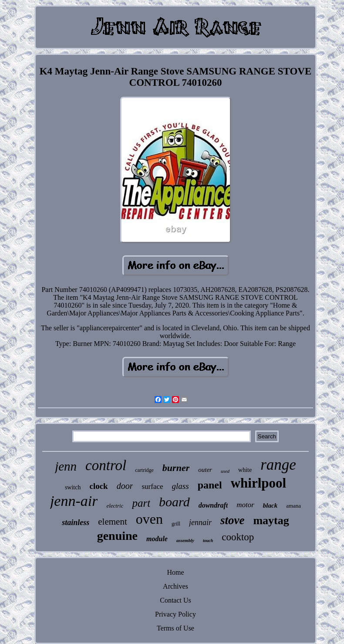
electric (115, 506)
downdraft (213, 505)
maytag (271, 520)
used (225, 471)
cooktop (238, 537)
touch (208, 541)
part (141, 503)
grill (176, 524)
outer (205, 470)
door (125, 486)
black (270, 505)
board (174, 502)
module (157, 539)
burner (176, 468)
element (112, 522)
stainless (76, 522)
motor (245, 505)
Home (175, 572)
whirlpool (258, 483)
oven (149, 519)
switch (73, 487)
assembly (185, 540)
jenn (66, 466)
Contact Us (175, 600)
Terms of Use (175, 628)
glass (180, 486)
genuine (117, 536)
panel (210, 485)
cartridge (144, 470)
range (278, 465)
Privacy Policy (175, 614)
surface (152, 486)
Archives (175, 586)
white (245, 470)
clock (98, 486)
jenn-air (74, 501)
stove (232, 520)
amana (293, 506)
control (106, 465)
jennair (200, 522)
